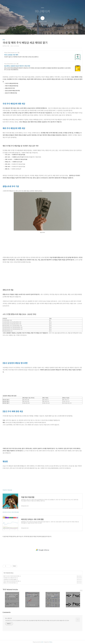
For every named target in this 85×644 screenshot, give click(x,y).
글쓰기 (35, 31)
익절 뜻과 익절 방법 (7, 490)
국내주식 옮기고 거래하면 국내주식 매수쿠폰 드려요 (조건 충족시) (21, 57)
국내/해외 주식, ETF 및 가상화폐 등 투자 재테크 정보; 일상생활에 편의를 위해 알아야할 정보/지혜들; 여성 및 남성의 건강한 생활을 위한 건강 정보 (37, 621)
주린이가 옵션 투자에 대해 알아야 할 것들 (11, 581)
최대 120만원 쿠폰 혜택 (11, 55)
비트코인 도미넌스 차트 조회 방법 (11, 512)
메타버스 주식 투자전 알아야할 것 (10, 583)
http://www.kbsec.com (10, 64)
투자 (4, 40)
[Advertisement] (42, 246)
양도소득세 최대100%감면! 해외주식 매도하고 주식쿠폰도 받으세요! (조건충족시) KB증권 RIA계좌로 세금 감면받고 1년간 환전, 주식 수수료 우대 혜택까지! (37, 69)
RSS (45, 31)
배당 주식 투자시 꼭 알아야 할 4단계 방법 (11, 576)
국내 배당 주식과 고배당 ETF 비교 (10, 578)
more (81, 590)
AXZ (42, 642)
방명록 (40, 31)
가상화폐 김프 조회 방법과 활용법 (10, 579)
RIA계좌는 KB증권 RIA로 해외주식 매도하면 (17, 66)
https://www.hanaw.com (11, 53)
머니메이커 (42, 12)
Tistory (51, 642)
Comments (7, 612)
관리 (50, 31)
